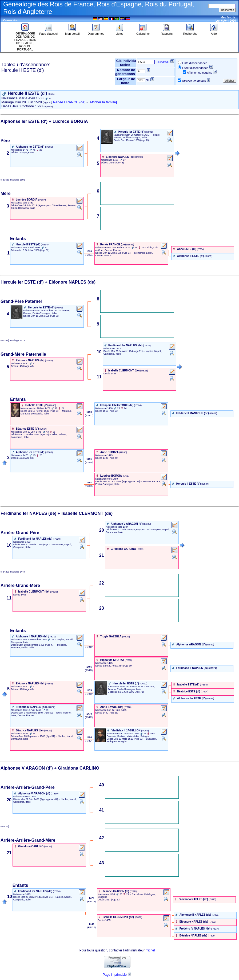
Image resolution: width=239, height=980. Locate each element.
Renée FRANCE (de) (69, 102)
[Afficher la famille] (103, 102)
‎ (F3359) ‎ (89, 694)
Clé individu (162, 62)
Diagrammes (96, 32)
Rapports (167, 32)
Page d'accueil (49, 32)
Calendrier (143, 32)
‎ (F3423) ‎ (89, 717)
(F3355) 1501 (13, 180)
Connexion (11, 20)
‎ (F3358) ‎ (89, 462)
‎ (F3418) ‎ (92, 901)
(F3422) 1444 (13, 572)
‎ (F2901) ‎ (89, 255)
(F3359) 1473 (13, 340)
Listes (120, 32)
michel (150, 950)
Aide (214, 32)
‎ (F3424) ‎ (89, 741)
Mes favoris (228, 17)
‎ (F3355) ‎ (89, 486)
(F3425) (5, 826)
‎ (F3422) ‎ (92, 927)
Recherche (190, 32)
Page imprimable (115, 975)
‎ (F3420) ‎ (89, 670)
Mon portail (72, 32)
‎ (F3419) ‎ (89, 647)
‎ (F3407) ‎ (89, 415)
